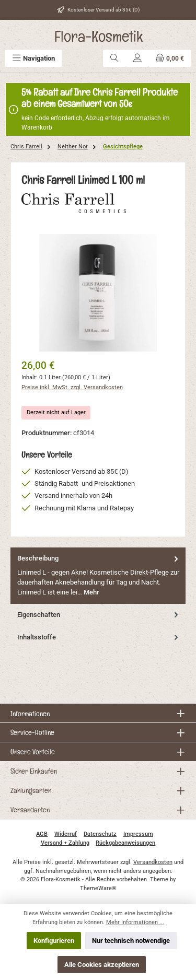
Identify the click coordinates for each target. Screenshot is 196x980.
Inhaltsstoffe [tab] (99, 637)
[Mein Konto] (137, 58)
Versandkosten (153, 862)
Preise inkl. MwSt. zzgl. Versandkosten (72, 387)
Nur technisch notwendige (131, 941)
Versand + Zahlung (65, 843)
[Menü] (33, 58)
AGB (42, 834)
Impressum (138, 834)
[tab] (98, 575)
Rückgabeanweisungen (125, 843)
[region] (98, 293)
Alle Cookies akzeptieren (102, 965)
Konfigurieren (54, 941)
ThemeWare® (98, 888)
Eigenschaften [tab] (99, 615)
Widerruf (66, 834)
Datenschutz (100, 834)
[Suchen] (114, 58)
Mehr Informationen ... (135, 922)
